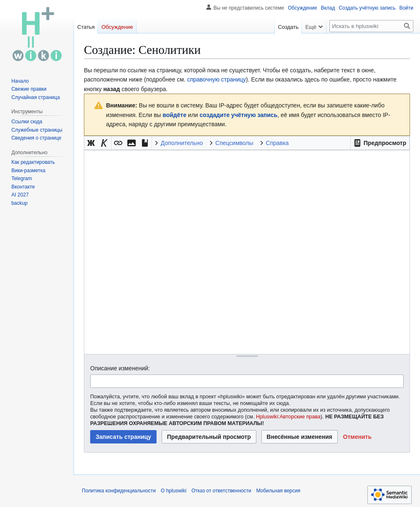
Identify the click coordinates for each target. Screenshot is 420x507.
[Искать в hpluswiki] (371, 26)
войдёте (175, 115)
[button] (380, 143)
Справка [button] (277, 143)
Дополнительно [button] (182, 143)
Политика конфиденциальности (119, 491)
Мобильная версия (278, 491)
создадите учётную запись (238, 115)
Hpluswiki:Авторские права (288, 417)
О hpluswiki (173, 491)
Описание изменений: (120, 368)
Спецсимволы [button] (234, 143)
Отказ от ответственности (221, 491)
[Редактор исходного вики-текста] (247, 252)
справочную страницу (216, 79)
